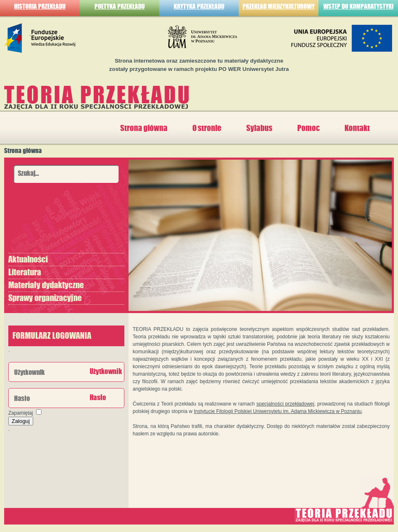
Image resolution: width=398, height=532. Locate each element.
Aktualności (28, 260)
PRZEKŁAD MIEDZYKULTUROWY (279, 6)
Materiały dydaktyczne (46, 285)
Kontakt (357, 128)
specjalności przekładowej (285, 404)
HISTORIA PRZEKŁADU (40, 6)
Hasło (98, 398)
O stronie (207, 128)
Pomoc (308, 128)
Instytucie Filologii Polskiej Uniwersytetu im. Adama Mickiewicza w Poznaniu (278, 411)
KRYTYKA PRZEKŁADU (199, 6)
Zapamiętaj (21, 413)
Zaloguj (21, 421)
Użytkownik (106, 372)
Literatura (25, 272)
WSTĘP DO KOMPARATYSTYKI (358, 6)
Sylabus (259, 128)
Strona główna (144, 128)
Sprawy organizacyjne (45, 298)
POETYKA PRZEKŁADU (120, 6)
